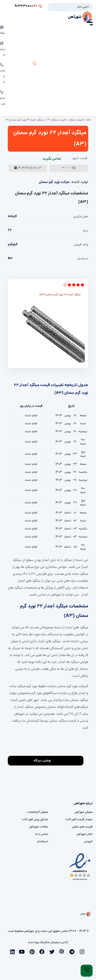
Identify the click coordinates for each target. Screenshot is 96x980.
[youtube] (23, 951)
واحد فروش (81, 245)
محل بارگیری (81, 217)
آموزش (88, 842)
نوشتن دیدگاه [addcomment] (44, 760)
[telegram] (73, 951)
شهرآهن (75, 17)
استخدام (43, 842)
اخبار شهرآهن (84, 834)
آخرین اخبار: (83, 7)
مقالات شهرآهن (38, 827)
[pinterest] (33, 951)
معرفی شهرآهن (83, 812)
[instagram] (83, 951)
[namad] (80, 867)
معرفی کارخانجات (38, 812)
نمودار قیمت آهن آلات (79, 820)
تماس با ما (42, 834)
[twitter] (53, 951)
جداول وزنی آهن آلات (35, 820)
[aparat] (63, 951)
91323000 (28, 6)
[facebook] (43, 951)
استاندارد (83, 259)
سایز (86, 231)
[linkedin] (13, 951)
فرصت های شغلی (82, 827)
